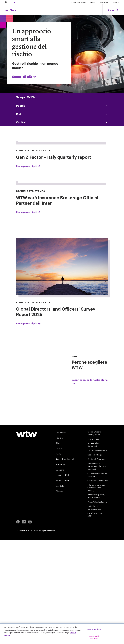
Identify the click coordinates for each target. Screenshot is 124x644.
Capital (59, 553)
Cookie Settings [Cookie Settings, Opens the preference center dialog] (94, 629)
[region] (62, 634)
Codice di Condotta (96, 563)
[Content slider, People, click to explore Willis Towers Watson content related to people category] (62, 106)
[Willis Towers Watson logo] (27, 538)
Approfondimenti (65, 563)
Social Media (62, 585)
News (92, 2)
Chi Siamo (61, 537)
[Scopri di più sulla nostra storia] (90, 474)
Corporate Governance (98, 585)
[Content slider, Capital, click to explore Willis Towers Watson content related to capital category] (62, 122)
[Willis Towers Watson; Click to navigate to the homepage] (62, 10)
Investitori (103, 2)
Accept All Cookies (94, 637)
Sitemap (60, 595)
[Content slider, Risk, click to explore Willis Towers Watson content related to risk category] (62, 114)
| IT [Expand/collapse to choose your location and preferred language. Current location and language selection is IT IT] (11, 2)
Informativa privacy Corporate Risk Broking (96, 592)
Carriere (116, 2)
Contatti (60, 590)
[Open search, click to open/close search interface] (113, 10)
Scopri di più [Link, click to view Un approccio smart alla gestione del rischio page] (24, 77)
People (59, 542)
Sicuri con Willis (79, 2)
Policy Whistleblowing (97, 606)
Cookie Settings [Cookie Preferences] (95, 559)
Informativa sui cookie (97, 555)
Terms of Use (93, 543)
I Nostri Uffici (62, 579)
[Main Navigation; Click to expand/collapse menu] (11, 10)
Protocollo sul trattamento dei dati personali (97, 570)
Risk (58, 547)
